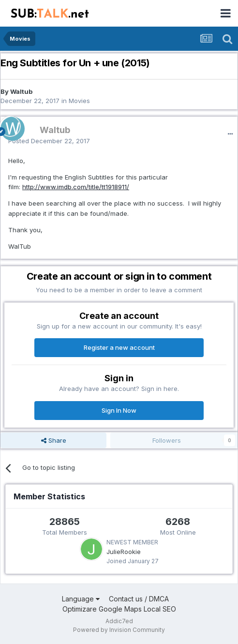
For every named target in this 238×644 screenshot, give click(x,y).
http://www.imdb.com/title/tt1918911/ (76, 187)
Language (81, 599)
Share (54, 440)
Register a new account (119, 347)
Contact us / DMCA (139, 599)
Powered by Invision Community (119, 630)
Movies (79, 101)
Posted (49, 141)
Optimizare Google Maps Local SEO (119, 609)
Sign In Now (119, 410)
